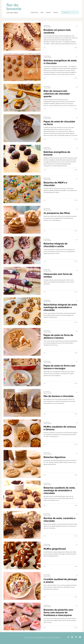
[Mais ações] (77, 26)
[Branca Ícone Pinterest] (76, 637)
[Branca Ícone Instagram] (72, 637)
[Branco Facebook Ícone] (68, 637)
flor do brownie (14, 7)
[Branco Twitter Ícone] (80, 637)
